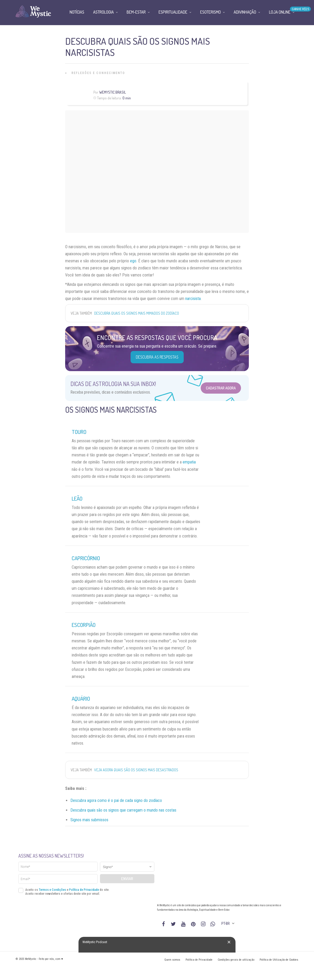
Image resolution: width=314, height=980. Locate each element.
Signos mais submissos (89, 820)
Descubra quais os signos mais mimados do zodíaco (137, 313)
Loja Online (280, 12)
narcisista (193, 299)
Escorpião (84, 625)
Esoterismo (211, 12)
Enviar (127, 879)
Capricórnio (86, 558)
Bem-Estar (136, 12)
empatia (189, 462)
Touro (79, 432)
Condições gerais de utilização (236, 960)
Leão (77, 499)
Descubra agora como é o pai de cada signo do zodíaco (116, 800)
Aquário (81, 699)
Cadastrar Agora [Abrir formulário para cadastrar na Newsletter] (221, 388)
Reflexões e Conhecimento (98, 73)
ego (133, 261)
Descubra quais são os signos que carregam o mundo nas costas (123, 810)
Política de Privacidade (84, 890)
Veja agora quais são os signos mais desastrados (136, 770)
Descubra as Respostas (157, 357)
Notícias (77, 12)
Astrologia (103, 12)
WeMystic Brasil (113, 92)
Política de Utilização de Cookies (279, 960)
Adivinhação (245, 12)
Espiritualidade (173, 12)
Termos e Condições (52, 890)
